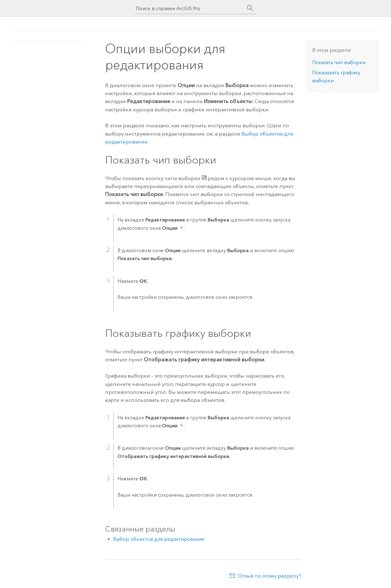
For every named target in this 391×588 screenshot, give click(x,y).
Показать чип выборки (339, 62)
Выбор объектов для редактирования (159, 539)
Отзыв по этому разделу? (269, 576)
